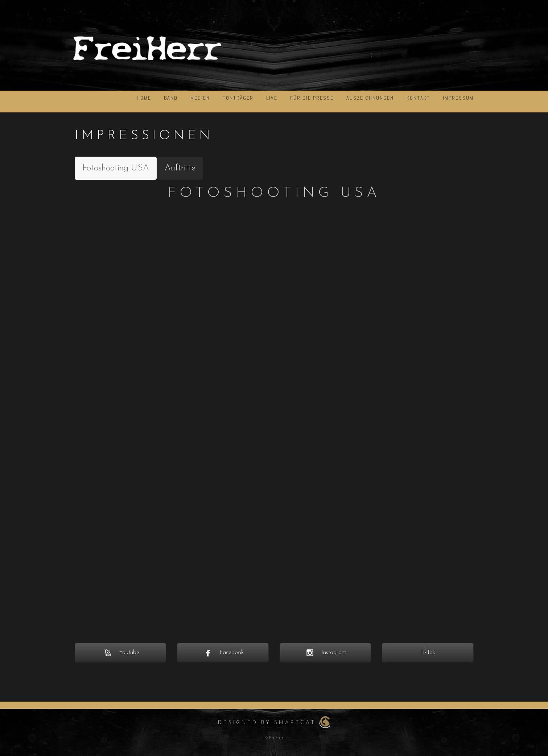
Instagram (325, 653)
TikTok (428, 653)
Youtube (120, 653)
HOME (144, 98)
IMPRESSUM (458, 98)
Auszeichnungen (370, 98)
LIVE (272, 98)
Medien (200, 98)
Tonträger (238, 98)
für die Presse (312, 98)
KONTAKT (418, 98)
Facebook (223, 653)
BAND (171, 98)
